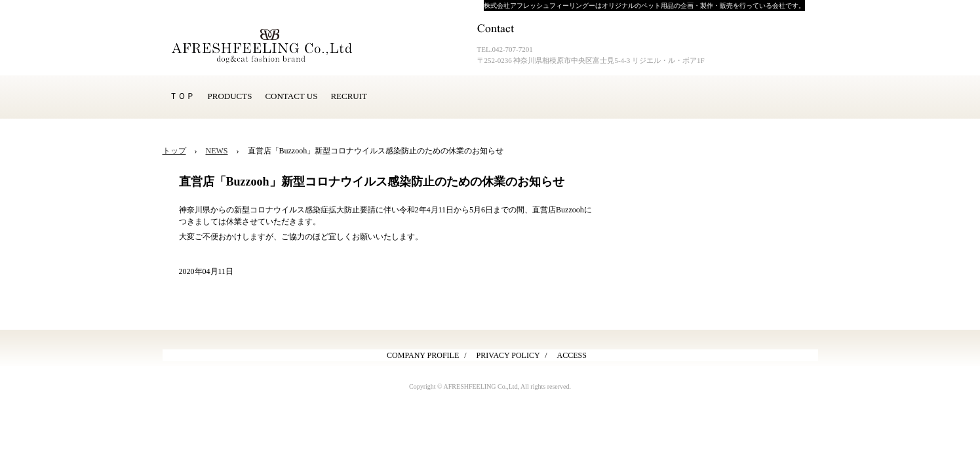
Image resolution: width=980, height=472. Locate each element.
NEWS (217, 151)
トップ (174, 151)
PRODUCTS (230, 96)
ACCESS (572, 355)
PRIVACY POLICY (508, 355)
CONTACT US (291, 96)
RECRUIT (349, 96)
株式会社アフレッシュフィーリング (274, 46)
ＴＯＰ (182, 96)
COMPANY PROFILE (423, 355)
